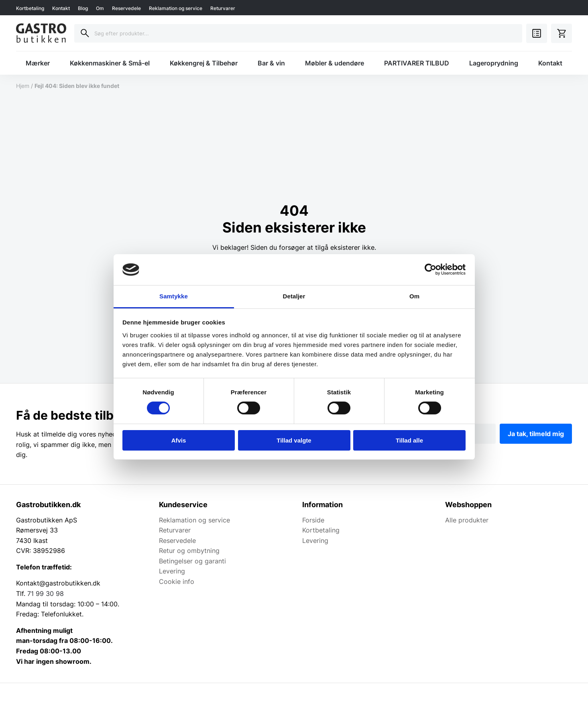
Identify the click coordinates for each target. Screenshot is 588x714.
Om (100, 8)
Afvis (179, 440)
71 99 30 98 (46, 594)
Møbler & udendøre (335, 63)
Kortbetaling (30, 8)
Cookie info (177, 581)
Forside (313, 520)
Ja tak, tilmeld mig (536, 434)
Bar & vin (271, 63)
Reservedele (126, 8)
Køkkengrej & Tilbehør (204, 63)
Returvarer (223, 8)
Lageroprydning (494, 63)
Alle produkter (467, 520)
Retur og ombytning (189, 551)
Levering (172, 571)
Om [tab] (414, 296)
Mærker (38, 63)
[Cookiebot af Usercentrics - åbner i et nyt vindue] (430, 269)
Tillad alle (409, 440)
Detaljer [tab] (294, 296)
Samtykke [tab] (174, 296)
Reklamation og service (176, 8)
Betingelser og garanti (192, 561)
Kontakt (61, 8)
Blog (83, 8)
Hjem (23, 86)
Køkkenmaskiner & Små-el (110, 63)
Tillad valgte (294, 440)
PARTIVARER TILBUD (417, 63)
